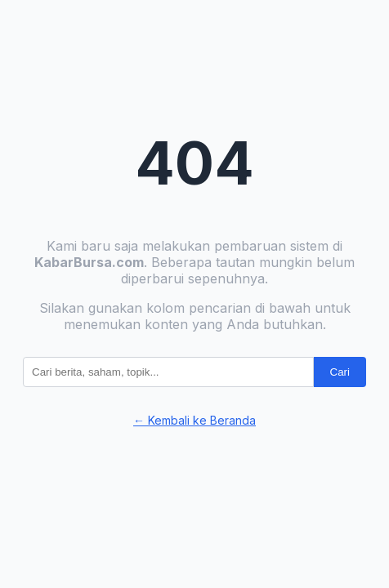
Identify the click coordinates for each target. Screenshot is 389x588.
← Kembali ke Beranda (194, 420)
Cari (340, 372)
